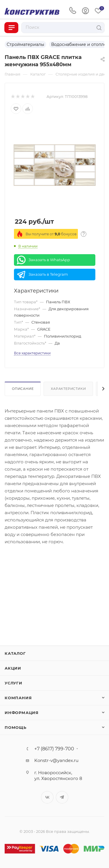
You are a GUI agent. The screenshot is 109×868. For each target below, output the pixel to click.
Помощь (16, 727)
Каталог (15, 653)
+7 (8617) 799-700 (54, 749)
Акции (13, 668)
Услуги (14, 683)
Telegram (62, 797)
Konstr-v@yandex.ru (56, 760)
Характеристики (68, 389)
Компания (18, 698)
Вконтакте (47, 797)
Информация (22, 713)
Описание (23, 389)
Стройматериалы (25, 44)
